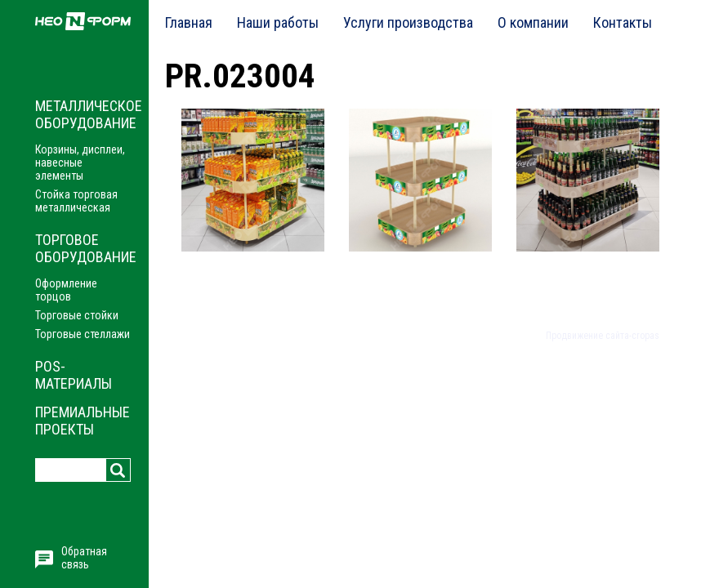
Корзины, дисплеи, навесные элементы (80, 163)
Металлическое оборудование (89, 114)
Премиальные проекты (83, 421)
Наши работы (278, 22)
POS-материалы (74, 375)
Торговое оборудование (86, 248)
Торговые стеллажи (83, 334)
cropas (645, 336)
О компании (533, 22)
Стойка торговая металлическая (76, 201)
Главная (189, 22)
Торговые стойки (77, 315)
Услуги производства (408, 22)
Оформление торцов (66, 290)
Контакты (623, 22)
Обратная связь (84, 558)
